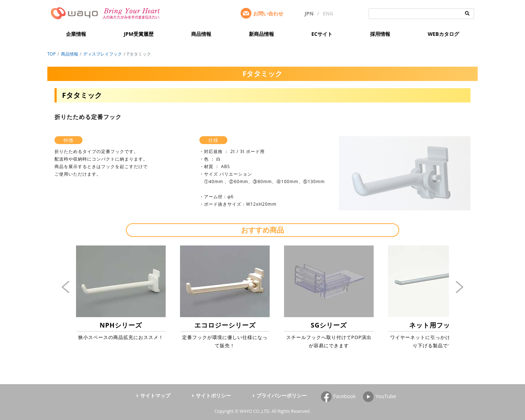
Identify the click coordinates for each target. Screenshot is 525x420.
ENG (328, 13)
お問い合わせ (268, 13)
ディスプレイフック (103, 54)
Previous (65, 287)
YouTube (386, 396)
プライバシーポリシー (282, 395)
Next (460, 287)
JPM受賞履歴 (139, 34)
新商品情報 (261, 34)
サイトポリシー (213, 395)
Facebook (345, 396)
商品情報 (201, 34)
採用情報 (380, 34)
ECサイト (322, 34)
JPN (309, 13)
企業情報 (76, 34)
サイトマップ (155, 395)
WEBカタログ (443, 34)
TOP (51, 54)
